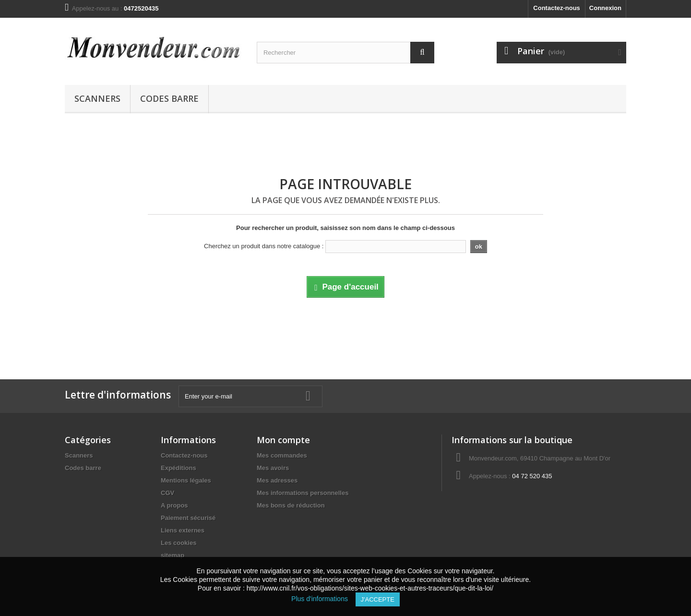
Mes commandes (282, 455)
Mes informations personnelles (303, 493)
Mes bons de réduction (291, 505)
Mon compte (283, 440)
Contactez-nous (557, 8)
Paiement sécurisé (188, 518)
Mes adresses (277, 480)
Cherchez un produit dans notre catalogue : (264, 246)
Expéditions (179, 468)
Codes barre (169, 98)
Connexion (605, 8)
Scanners (97, 98)
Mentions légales (186, 480)
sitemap (173, 555)
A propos (174, 505)
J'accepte (378, 599)
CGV (167, 493)
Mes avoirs (273, 468)
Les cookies (179, 543)
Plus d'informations (323, 599)
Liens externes (183, 530)
